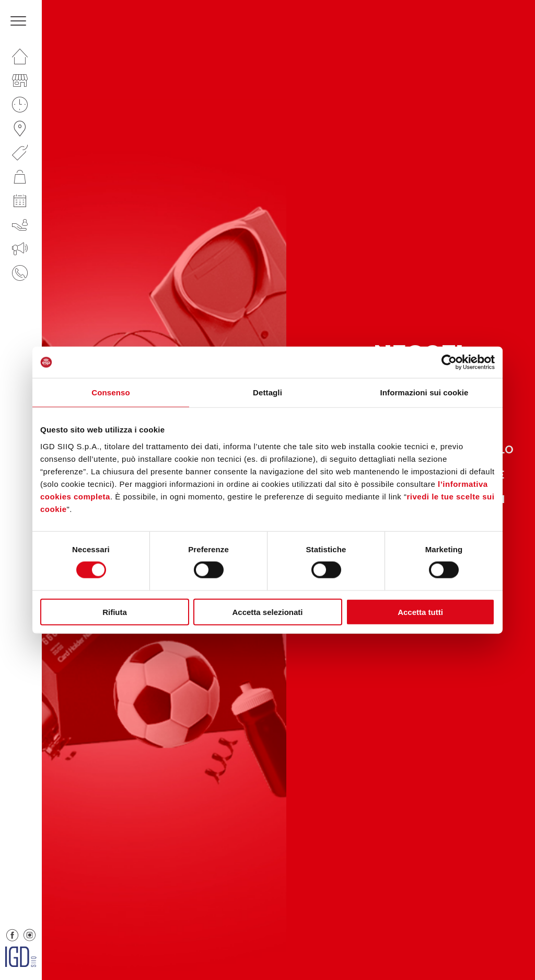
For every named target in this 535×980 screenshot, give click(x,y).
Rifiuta (115, 612)
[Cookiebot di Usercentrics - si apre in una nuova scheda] (449, 362)
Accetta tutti (420, 612)
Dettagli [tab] (267, 392)
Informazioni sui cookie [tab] (424, 392)
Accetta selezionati (267, 612)
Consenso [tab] (111, 392)
